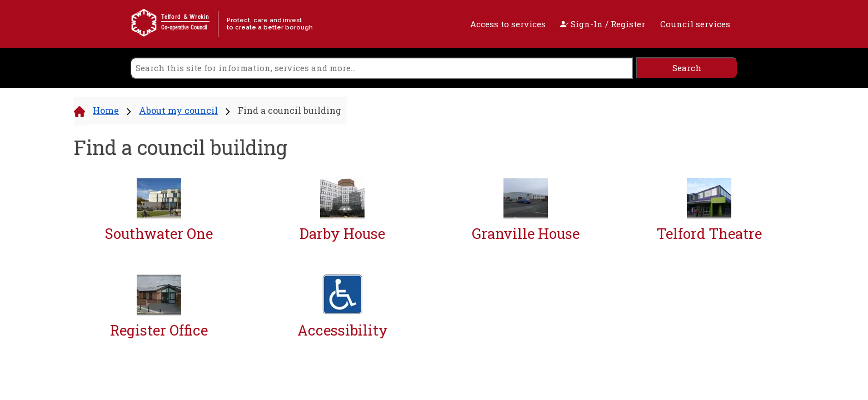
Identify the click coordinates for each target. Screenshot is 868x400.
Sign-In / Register (603, 24)
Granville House (526, 234)
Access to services (508, 24)
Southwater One (159, 234)
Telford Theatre (709, 234)
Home (106, 110)
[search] (381, 68)
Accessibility (343, 330)
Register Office (159, 330)
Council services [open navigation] (695, 24)
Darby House (342, 234)
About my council (178, 110)
